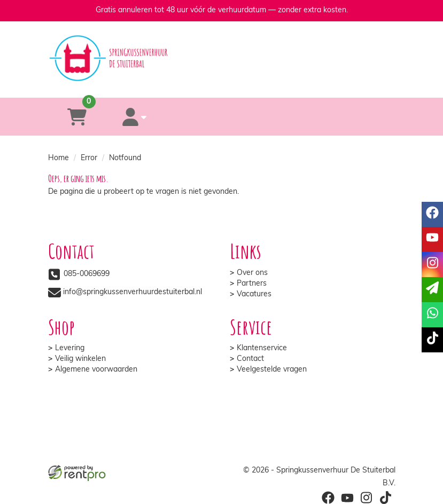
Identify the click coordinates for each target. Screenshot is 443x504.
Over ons (252, 273)
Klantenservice (262, 348)
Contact (250, 359)
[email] (432, 290)
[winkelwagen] (77, 117)
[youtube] (432, 239)
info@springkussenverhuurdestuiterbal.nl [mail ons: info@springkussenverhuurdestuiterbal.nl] (133, 292)
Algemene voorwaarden (96, 370)
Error (89, 158)
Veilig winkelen (80, 359)
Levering (70, 348)
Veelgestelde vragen (272, 370)
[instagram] (432, 265)
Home (59, 158)
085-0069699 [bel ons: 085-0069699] (87, 274)
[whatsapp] (263, 82)
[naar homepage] (222, 49)
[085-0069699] (178, 82)
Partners (252, 284)
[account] (135, 117)
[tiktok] (432, 340)
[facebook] (432, 214)
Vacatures (254, 294)
